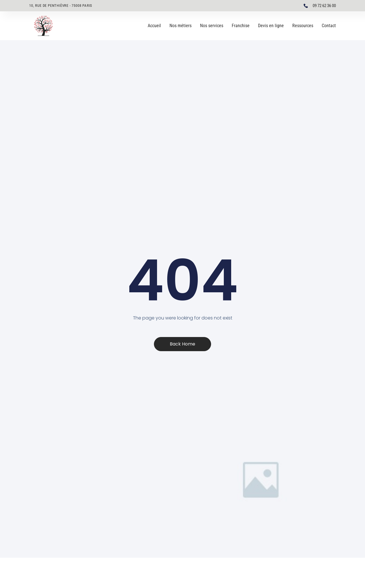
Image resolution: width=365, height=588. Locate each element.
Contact (329, 26)
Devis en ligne (271, 26)
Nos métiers (181, 26)
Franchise (241, 26)
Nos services (212, 26)
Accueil (154, 26)
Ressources (303, 26)
